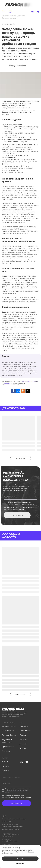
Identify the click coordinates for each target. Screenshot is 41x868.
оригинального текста (30, 382)
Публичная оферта (7, 821)
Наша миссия (25, 731)
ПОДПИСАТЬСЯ (17, 515)
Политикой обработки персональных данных (21, 504)
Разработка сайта (7, 845)
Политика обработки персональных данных (14, 819)
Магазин (23, 748)
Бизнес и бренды (9, 735)
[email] (20, 497)
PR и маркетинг (8, 731)
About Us (23, 744)
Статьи (12, 16)
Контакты (6, 770)
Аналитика (20, 16)
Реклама (5, 766)
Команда (6, 762)
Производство (8, 747)
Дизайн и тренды (9, 726)
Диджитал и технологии (7, 741)
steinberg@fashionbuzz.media (10, 841)
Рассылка (23, 739)
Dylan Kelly (6, 384)
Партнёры (23, 735)
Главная (5, 16)
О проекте (24, 726)
